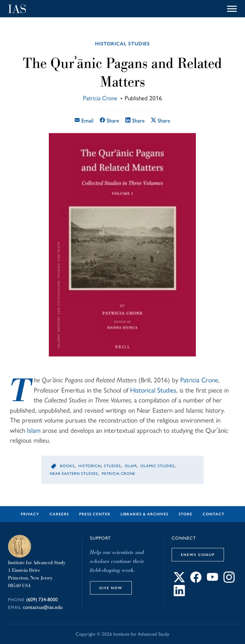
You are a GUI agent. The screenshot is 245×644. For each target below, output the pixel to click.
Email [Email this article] (84, 120)
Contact (214, 514)
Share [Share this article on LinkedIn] (135, 120)
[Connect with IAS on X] (179, 581)
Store (186, 514)
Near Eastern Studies (74, 474)
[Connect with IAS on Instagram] (229, 581)
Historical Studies (122, 44)
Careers (59, 514)
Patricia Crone (100, 98)
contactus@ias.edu (43, 607)
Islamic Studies (157, 466)
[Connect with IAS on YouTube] (212, 581)
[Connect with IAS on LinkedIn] (179, 594)
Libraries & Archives (145, 514)
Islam (34, 430)
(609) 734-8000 (42, 599)
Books (67, 466)
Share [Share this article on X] (160, 120)
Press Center (95, 514)
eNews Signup (198, 555)
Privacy (30, 514)
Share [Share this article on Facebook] (109, 120)
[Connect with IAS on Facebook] (196, 581)
